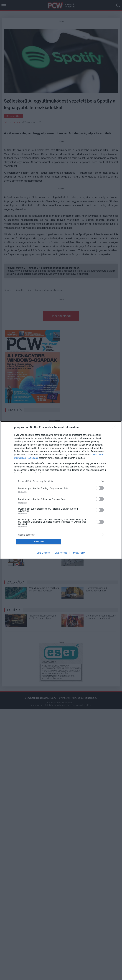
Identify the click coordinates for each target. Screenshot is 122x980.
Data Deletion (43, 553)
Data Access (61, 553)
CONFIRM (38, 542)
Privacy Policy (79, 553)
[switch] (100, 488)
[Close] (115, 428)
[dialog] (61, 490)
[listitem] (61, 481)
